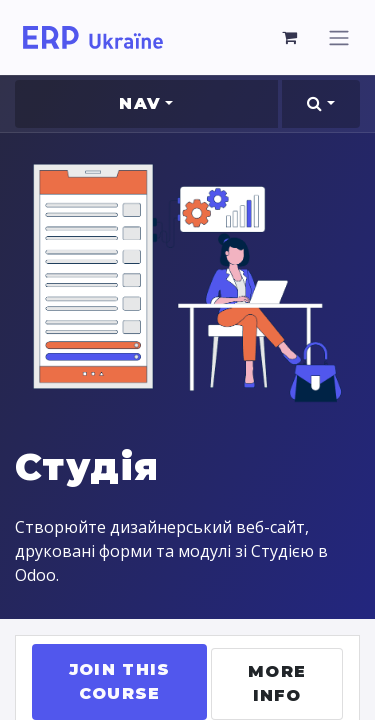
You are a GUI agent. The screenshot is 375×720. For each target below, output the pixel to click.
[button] (321, 104)
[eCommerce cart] (290, 37)
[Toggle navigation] (339, 37)
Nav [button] (140, 103)
